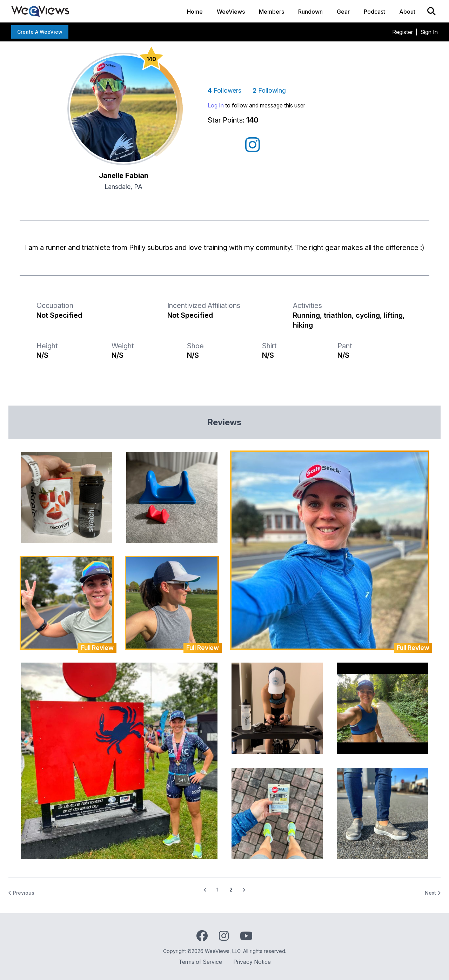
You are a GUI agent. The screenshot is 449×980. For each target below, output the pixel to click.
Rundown (310, 12)
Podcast (374, 12)
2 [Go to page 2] (231, 890)
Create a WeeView (40, 32)
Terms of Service (200, 962)
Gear (343, 12)
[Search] (431, 11)
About (407, 12)
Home (195, 12)
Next (433, 893)
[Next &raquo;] (244, 890)
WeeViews (231, 12)
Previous (21, 893)
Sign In (429, 32)
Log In (216, 105)
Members (272, 12)
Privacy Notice (252, 962)
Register (403, 32)
